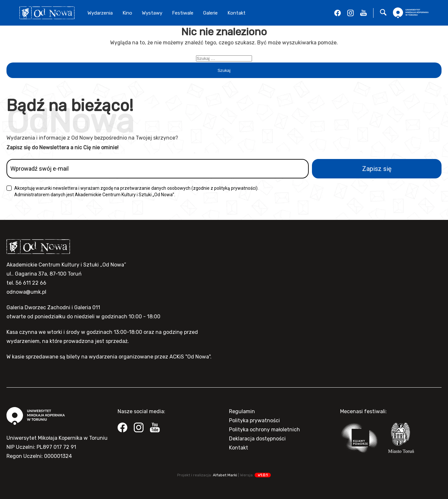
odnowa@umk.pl (26, 292)
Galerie (210, 13)
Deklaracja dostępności (257, 439)
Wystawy (152, 13)
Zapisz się (377, 169)
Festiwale (183, 13)
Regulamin (242, 411)
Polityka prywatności (254, 420)
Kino (127, 13)
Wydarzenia (100, 13)
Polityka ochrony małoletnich (264, 430)
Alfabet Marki (225, 475)
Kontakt (236, 13)
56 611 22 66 (31, 283)
